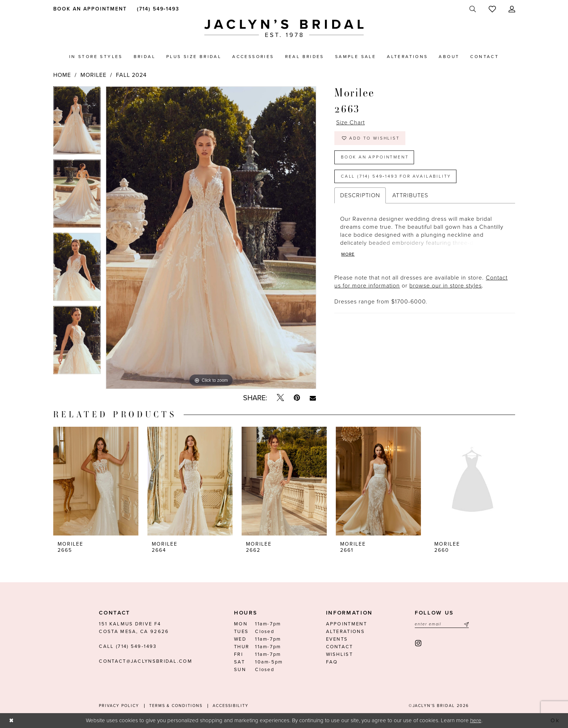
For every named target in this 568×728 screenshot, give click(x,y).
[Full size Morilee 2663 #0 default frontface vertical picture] (211, 238)
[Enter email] (442, 624)
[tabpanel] (77, 123)
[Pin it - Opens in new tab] (297, 398)
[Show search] (473, 9)
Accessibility (231, 706)
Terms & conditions (176, 706)
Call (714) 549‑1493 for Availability (396, 177)
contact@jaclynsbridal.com (146, 661)
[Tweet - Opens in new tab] (280, 398)
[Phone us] (157, 9)
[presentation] (96, 481)
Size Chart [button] (351, 123)
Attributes (410, 196)
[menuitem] (89, 9)
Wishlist (339, 654)
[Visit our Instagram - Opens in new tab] (419, 643)
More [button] (348, 255)
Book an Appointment (375, 157)
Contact (340, 647)
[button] (512, 9)
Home (62, 75)
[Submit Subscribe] (465, 624)
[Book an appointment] (89, 9)
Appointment (346, 624)
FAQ (332, 662)
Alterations (345, 632)
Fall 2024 (131, 75)
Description (360, 196)
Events (337, 639)
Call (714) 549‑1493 (128, 646)
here (476, 720)
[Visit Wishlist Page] (492, 9)
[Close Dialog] (12, 721)
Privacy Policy (119, 706)
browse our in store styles (446, 286)
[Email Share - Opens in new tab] (313, 398)
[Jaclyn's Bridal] (284, 28)
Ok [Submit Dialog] (555, 720)
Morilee (93, 75)
